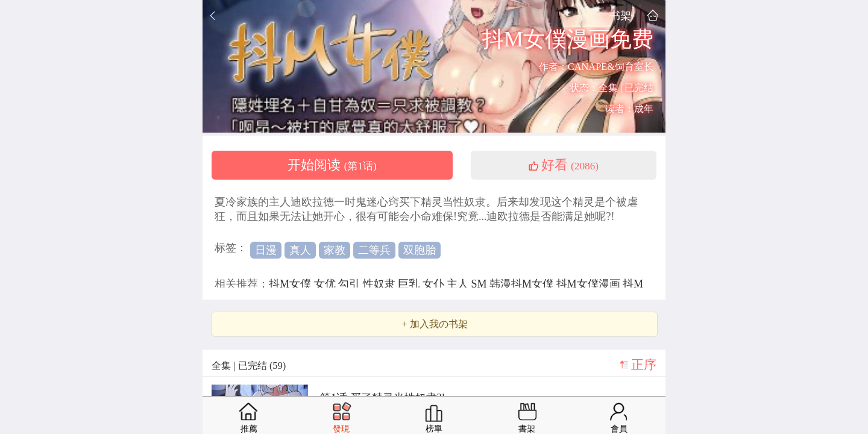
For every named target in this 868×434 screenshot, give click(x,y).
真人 (300, 250)
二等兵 (374, 250)
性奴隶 (381, 284)
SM (481, 284)
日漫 (266, 250)
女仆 (435, 284)
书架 (620, 15)
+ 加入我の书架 (434, 324)
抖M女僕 (291, 284)
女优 (326, 284)
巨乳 (410, 284)
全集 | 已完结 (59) (249, 366)
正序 (644, 365)
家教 (335, 250)
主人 (459, 284)
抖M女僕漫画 (590, 284)
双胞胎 (420, 250)
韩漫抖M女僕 (523, 284)
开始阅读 (332, 165)
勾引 (351, 284)
